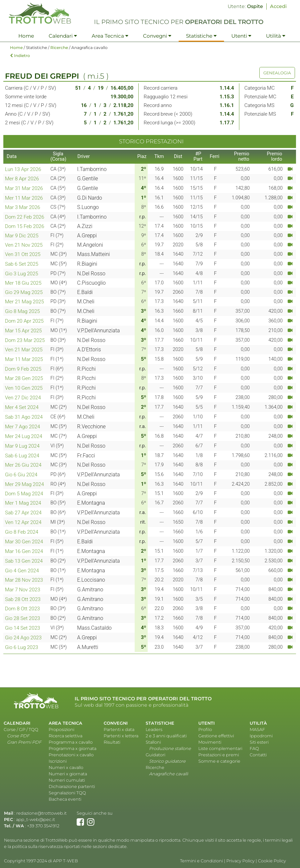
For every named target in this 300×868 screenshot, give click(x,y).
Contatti (258, 755)
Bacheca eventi (65, 799)
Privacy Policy (240, 861)
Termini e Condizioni (201, 861)
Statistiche (201, 36)
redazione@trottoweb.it (41, 813)
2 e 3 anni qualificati (166, 736)
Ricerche (59, 47)
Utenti (241, 36)
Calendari (63, 36)
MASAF (257, 729)
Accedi (278, 6)
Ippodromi (261, 736)
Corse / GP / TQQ (21, 729)
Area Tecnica (110, 36)
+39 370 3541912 (43, 826)
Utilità (276, 36)
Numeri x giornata (68, 774)
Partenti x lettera (121, 736)
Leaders (154, 729)
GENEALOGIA (277, 73)
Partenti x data (119, 729)
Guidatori (155, 755)
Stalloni (153, 742)
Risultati (112, 742)
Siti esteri (259, 742)
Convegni (157, 36)
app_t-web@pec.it (35, 819)
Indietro (20, 55)
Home (26, 36)
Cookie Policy (272, 861)
